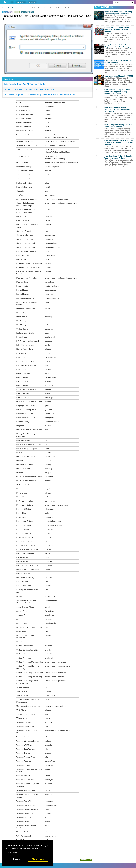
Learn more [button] (12, 852)
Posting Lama (86, 860)
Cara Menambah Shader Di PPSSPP (119, 76)
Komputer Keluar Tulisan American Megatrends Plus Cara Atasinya (119, 46)
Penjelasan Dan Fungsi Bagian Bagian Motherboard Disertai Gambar (117, 29)
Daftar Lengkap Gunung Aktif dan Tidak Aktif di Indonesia (118, 126)
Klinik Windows (27, 12)
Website (32, 2)
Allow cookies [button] (38, 859)
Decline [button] (17, 859)
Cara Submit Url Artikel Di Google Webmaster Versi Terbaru (118, 157)
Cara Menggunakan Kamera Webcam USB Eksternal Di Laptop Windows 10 (118, 109)
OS (12, 2)
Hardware (21, 2)
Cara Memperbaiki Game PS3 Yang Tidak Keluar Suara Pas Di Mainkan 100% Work (119, 142)
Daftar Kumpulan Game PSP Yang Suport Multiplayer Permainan (118, 13)
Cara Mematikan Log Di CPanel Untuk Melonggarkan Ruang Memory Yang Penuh (117, 92)
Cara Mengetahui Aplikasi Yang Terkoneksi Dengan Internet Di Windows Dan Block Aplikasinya (40, 95)
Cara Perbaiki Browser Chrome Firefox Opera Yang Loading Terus (29, 89)
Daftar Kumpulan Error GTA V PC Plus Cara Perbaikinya (25, 84)
